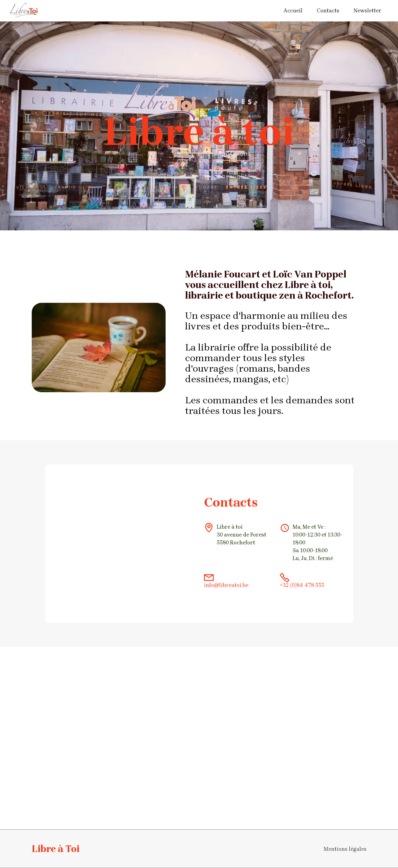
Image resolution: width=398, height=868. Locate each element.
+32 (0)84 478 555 (302, 585)
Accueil (293, 11)
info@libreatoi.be (226, 585)
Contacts (328, 11)
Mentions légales (345, 849)
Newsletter (367, 11)
